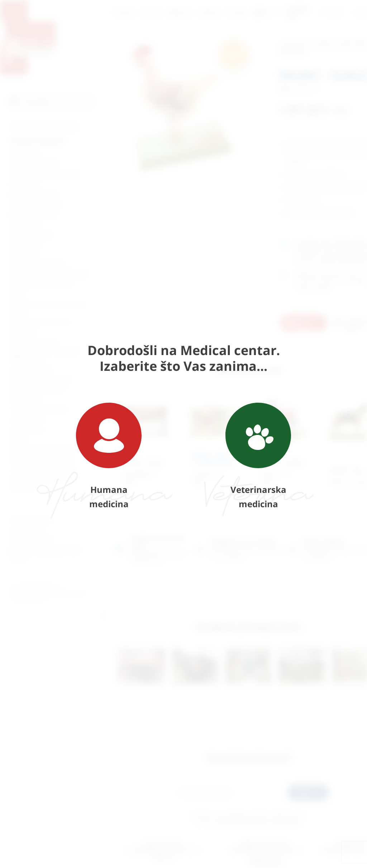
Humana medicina (109, 456)
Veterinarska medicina (258, 456)
